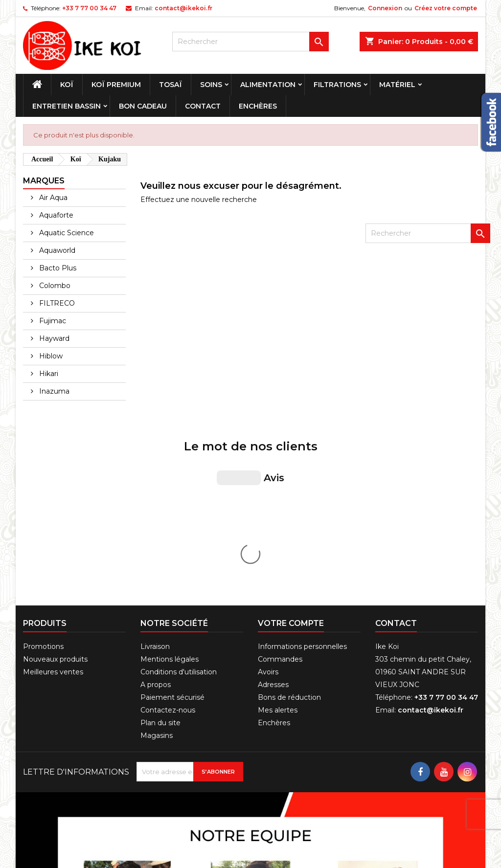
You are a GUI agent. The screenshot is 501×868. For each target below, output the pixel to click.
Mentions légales (170, 495)
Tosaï (171, 85)
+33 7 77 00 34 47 (89, 8)
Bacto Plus (57, 268)
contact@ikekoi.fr (183, 8)
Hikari (48, 374)
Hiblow (50, 356)
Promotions (43, 482)
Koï (67, 85)
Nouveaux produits (55, 495)
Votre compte (291, 459)
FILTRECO (56, 303)
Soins (211, 85)
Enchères (258, 106)
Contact (203, 106)
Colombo (54, 286)
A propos (156, 520)
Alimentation (268, 85)
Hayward (53, 338)
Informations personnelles (302, 482)
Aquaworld (56, 250)
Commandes (280, 495)
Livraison (155, 482)
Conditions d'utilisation (179, 508)
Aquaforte (55, 215)
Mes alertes (278, 546)
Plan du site (160, 558)
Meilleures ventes (53, 508)
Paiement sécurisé (172, 533)
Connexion (385, 8)
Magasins (157, 571)
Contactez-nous (168, 546)
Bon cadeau (143, 106)
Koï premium (116, 85)
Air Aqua (52, 198)
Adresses (273, 520)
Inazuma (53, 391)
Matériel (397, 85)
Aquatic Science (66, 233)
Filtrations (337, 85)
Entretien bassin (67, 106)
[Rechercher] (250, 42)
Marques (44, 181)
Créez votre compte (446, 8)
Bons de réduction (289, 533)
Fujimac (52, 321)
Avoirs (268, 508)
